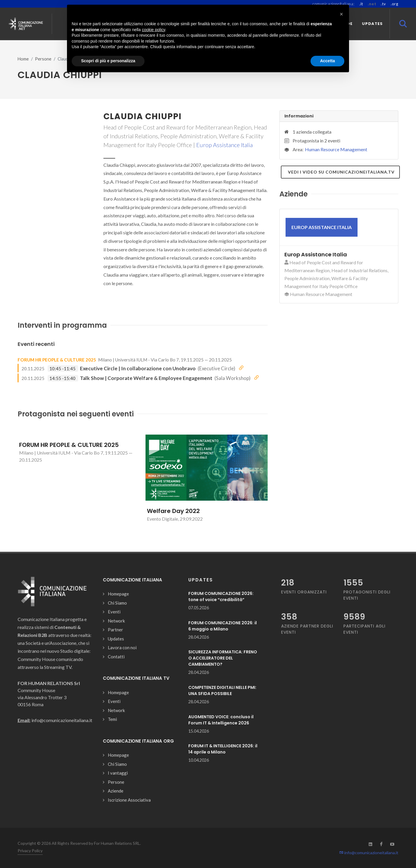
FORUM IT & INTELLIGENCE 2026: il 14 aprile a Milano (223, 749)
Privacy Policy (30, 851)
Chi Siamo (117, 603)
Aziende (116, 791)
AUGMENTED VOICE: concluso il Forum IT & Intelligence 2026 (221, 720)
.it (361, 4)
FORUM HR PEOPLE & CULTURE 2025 (57, 360)
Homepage (118, 594)
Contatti (116, 657)
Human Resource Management (336, 149)
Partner (115, 630)
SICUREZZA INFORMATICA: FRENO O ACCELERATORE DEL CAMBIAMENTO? (223, 658)
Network (116, 621)
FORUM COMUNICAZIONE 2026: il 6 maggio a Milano (223, 626)
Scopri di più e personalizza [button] (108, 61)
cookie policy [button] (154, 30)
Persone (43, 59)
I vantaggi (118, 773)
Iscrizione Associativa (129, 800)
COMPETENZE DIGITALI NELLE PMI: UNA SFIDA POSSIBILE (222, 690)
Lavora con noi (122, 647)
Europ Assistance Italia (224, 145)
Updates (116, 639)
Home (23, 59)
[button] (341, 14)
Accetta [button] (327, 61)
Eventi (114, 612)
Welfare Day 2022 (173, 511)
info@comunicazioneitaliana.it (369, 853)
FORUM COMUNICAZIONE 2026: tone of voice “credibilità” (221, 597)
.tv (383, 4)
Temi (112, 719)
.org (395, 4)
